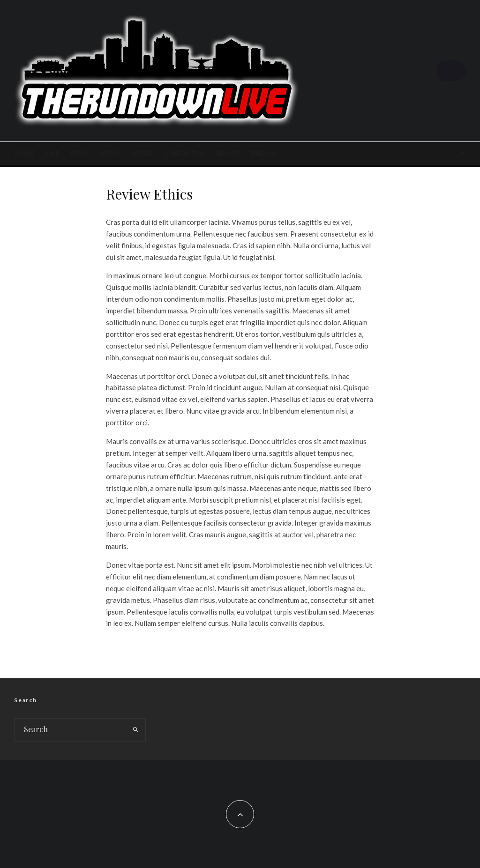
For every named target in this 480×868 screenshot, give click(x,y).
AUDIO (111, 153)
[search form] (70, 730)
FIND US (263, 153)
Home (25, 153)
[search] (136, 730)
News (80, 153)
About (228, 153)
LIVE (52, 153)
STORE (143, 153)
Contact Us (185, 153)
